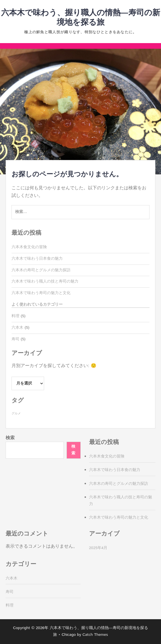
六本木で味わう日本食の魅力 (37, 259)
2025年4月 (98, 548)
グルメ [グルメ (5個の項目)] (16, 414)
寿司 (15, 339)
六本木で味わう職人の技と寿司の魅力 (45, 281)
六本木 (17, 328)
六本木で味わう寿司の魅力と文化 (41, 293)
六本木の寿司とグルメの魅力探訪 (41, 270)
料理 (15, 316)
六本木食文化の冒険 (29, 247)
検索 (10, 438)
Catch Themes (95, 635)
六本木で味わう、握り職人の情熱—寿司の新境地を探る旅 (81, 18)
